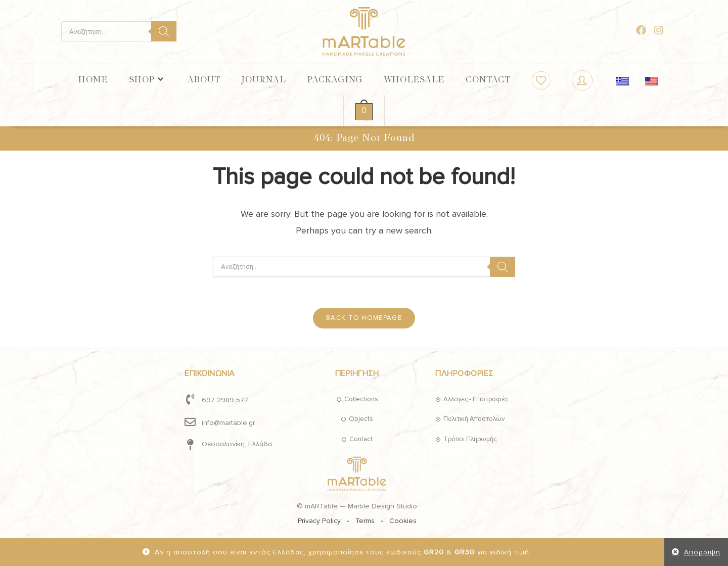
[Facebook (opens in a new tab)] (641, 31)
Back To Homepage (364, 318)
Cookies (403, 521)
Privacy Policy (319, 521)
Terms (365, 521)
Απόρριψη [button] (702, 552)
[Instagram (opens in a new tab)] (659, 31)
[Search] (164, 31)
